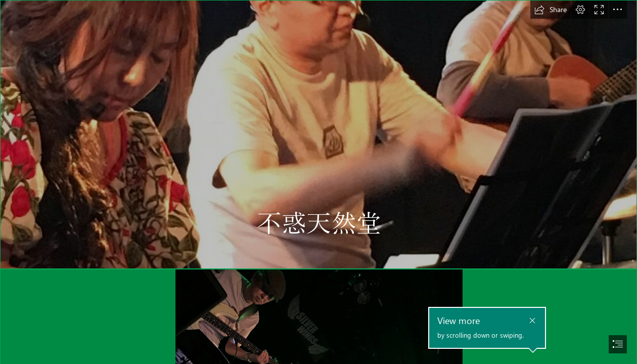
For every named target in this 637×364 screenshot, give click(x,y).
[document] (318, 182)
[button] (551, 10)
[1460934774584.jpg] (318, 134)
